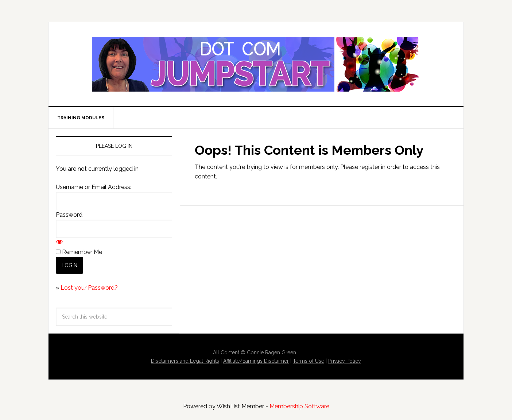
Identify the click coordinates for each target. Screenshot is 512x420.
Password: (70, 215)
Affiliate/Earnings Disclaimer (256, 361)
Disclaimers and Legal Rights (185, 361)
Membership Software (299, 406)
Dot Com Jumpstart (256, 64)
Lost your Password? (89, 288)
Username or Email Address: (94, 187)
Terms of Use (309, 361)
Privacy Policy (345, 361)
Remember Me (82, 252)
